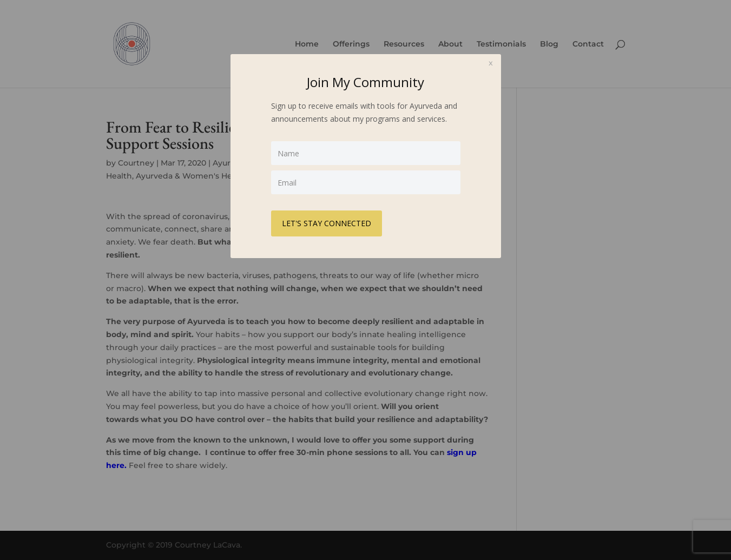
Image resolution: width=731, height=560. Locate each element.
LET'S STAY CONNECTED (327, 223)
